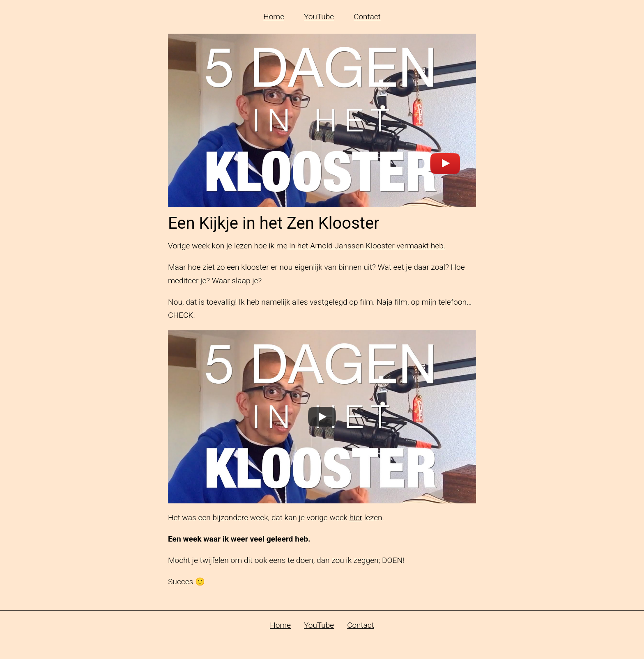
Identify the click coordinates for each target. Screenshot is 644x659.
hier (356, 518)
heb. (438, 246)
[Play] (322, 417)
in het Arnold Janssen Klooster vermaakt (359, 246)
